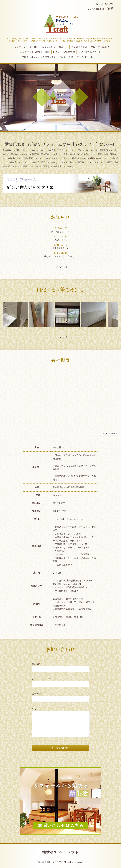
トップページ (19, 47)
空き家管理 (69, 52)
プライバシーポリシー (88, 57)
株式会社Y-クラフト (61, 853)
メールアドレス (41, 679)
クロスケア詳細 (79, 47)
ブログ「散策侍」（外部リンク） (39, 57)
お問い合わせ (66, 57)
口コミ (57, 52)
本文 (34, 709)
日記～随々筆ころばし (90, 52)
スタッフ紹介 (49, 47)
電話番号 (37, 694)
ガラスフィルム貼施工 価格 (35, 52)
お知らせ (63, 47)
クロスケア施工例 (100, 47)
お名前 (36, 664)
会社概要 (34, 47)
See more (61, 267)
